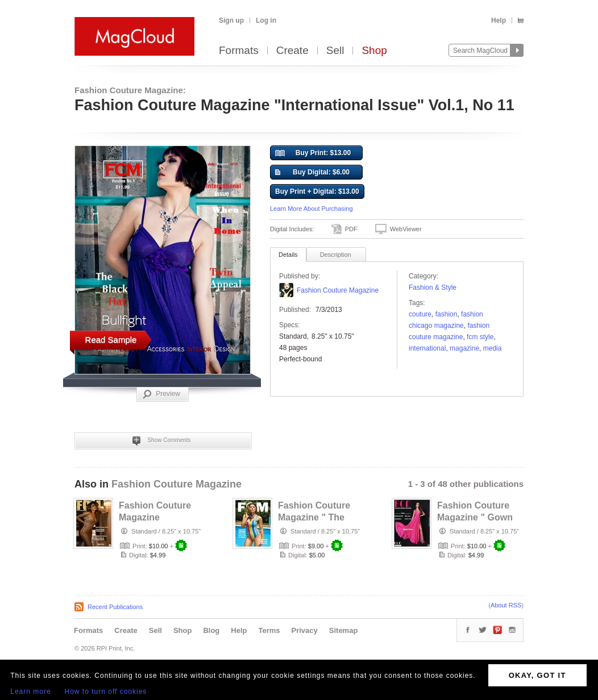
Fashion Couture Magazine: (130, 90)
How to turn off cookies (106, 691)
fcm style (480, 337)
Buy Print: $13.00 (313, 153)
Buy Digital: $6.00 (312, 173)
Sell (335, 51)
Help (499, 20)
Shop (374, 51)
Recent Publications (115, 607)
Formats (239, 51)
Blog (211, 630)
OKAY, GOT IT (537, 675)
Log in (266, 20)
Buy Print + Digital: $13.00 (317, 191)
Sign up (231, 20)
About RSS (506, 605)
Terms (269, 630)
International (427, 348)
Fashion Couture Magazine (338, 290)
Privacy (305, 630)
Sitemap (344, 630)
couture (420, 314)
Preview (161, 394)
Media (493, 348)
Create (292, 51)
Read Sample (111, 339)
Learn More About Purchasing (312, 209)
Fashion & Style (433, 287)
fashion (447, 314)
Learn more (30, 691)
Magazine (464, 348)
